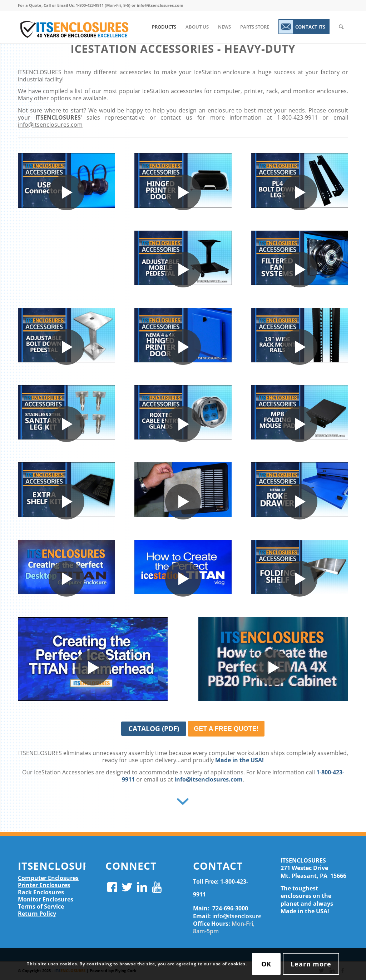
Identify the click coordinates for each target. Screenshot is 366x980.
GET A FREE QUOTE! (226, 729)
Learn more (311, 964)
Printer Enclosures (44, 885)
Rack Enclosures (41, 892)
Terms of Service (41, 906)
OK (266, 964)
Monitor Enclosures (46, 899)
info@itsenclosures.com (50, 125)
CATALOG (157, 730)
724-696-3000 (230, 908)
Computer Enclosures (48, 878)
